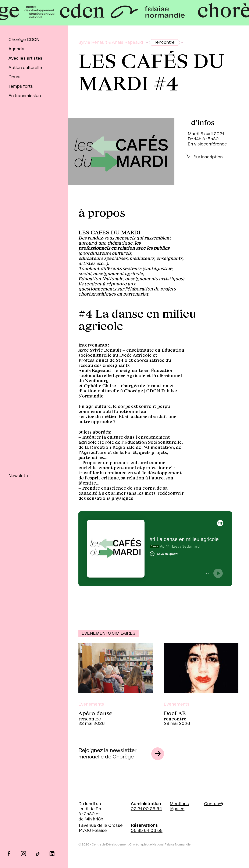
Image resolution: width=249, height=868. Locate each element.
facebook (9, 853)
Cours (15, 77)
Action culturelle (25, 68)
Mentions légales (179, 806)
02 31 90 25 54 (146, 809)
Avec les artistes (25, 58)
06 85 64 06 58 (147, 831)
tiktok (38, 853)
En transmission (25, 96)
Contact (212, 804)
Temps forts (21, 86)
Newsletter (20, 476)
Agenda (16, 49)
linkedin (52, 853)
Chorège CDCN (24, 40)
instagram (23, 853)
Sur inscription (208, 157)
